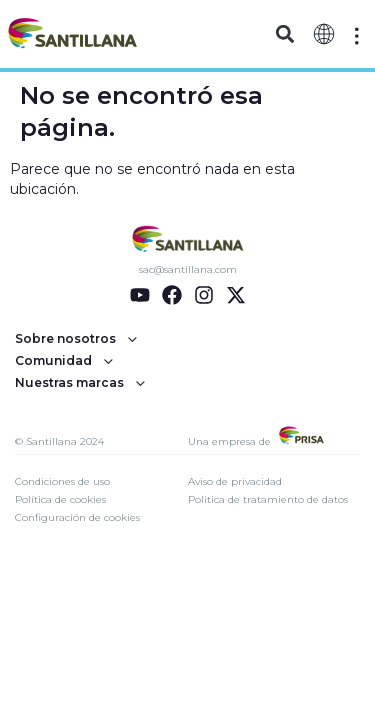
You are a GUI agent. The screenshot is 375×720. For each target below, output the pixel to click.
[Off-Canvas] (357, 36)
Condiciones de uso (62, 481)
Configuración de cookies (77, 517)
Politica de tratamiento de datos (268, 499)
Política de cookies (60, 499)
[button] (285, 34)
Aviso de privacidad (235, 481)
